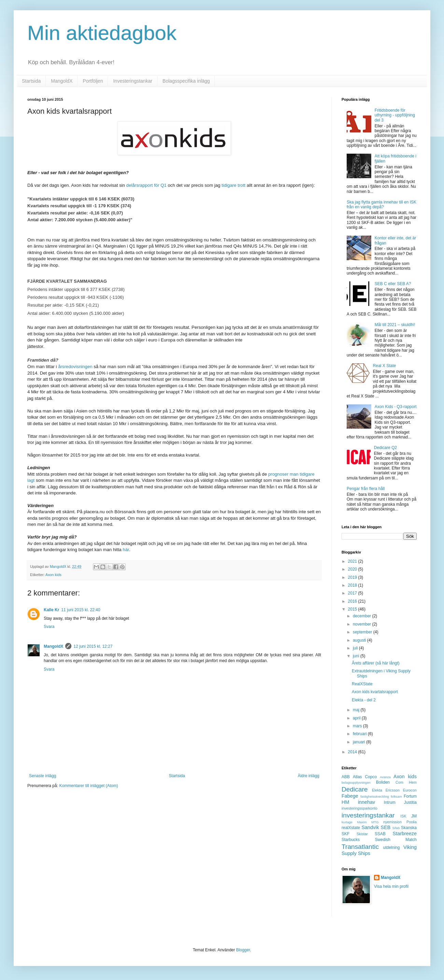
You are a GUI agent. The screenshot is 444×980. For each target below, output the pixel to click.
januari (359, 742)
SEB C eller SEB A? (393, 284)
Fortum (410, 796)
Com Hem (406, 782)
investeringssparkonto (359, 808)
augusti (360, 640)
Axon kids (53, 575)
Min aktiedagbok (102, 33)
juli (356, 648)
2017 (353, 593)
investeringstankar (368, 815)
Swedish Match (396, 840)
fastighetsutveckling (375, 796)
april (357, 718)
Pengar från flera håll (366, 489)
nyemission (392, 822)
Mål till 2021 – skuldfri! (395, 325)
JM (414, 816)
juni (357, 656)
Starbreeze (405, 834)
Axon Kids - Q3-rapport (396, 407)
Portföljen (93, 81)
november (363, 624)
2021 (353, 561)
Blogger (243, 950)
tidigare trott (234, 185)
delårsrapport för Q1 (147, 185)
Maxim (362, 822)
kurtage (347, 822)
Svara (49, 627)
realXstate (351, 828)
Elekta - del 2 (364, 700)
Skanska (409, 828)
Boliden (383, 782)
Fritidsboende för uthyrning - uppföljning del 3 (395, 115)
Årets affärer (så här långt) (376, 663)
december (363, 616)
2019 (353, 577)
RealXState (362, 684)
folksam (396, 796)
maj (357, 710)
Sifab (396, 828)
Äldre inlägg (309, 776)
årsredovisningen (75, 367)
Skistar (362, 834)
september (363, 632)
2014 (353, 752)
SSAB (380, 834)
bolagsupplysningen (356, 782)
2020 (353, 569)
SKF (345, 834)
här (126, 550)
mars (358, 726)
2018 (353, 585)
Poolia (412, 822)
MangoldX (62, 81)
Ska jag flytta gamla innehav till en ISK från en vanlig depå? (381, 205)
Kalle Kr (51, 610)
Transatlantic (360, 847)
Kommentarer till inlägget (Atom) (88, 786)
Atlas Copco (365, 777)
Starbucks (351, 840)
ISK (403, 816)
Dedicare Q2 (385, 448)
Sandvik (370, 827)
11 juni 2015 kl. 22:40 (81, 610)
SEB (386, 827)
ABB (346, 777)
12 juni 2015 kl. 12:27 (93, 646)
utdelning (392, 848)
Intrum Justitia (400, 802)
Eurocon (410, 790)
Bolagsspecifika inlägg (186, 81)
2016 (353, 601)
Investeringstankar (133, 81)
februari (360, 734)
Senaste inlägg (43, 776)
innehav (366, 802)
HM (345, 802)
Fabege (350, 796)
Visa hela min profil (391, 886)
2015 (353, 609)
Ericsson (393, 790)
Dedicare (355, 789)
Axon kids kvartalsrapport (375, 692)
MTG (375, 822)
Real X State (384, 366)
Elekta (377, 790)
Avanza (385, 777)
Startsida (31, 81)
